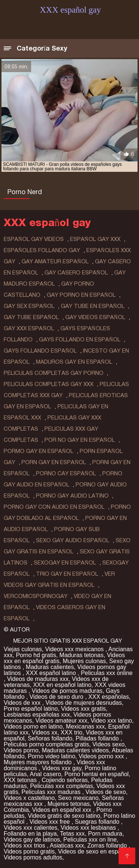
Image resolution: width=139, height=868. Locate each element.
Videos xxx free (50, 822)
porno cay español (66, 473)
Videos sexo (108, 744)
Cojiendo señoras (65, 780)
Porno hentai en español (97, 774)
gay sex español (29, 306)
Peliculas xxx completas (62, 786)
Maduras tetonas (81, 655)
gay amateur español (55, 261)
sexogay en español (65, 563)
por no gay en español (80, 440)
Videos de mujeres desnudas (84, 703)
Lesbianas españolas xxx (37, 715)
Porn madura (105, 834)
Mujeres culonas (84, 661)
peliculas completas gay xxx (49, 384)
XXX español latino (52, 673)
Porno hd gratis (36, 655)
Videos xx (45, 732)
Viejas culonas (23, 649)
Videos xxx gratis (84, 709)
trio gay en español (67, 574)
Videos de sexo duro (57, 697)
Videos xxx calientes (31, 828)
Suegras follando (98, 822)
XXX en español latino (62, 685)
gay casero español (76, 273)
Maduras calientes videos (75, 750)
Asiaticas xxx (67, 846)
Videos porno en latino (33, 726)
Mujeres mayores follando (39, 762)
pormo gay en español (39, 451)
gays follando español (40, 351)
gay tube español (31, 317)
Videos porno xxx (102, 756)
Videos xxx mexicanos (75, 649)
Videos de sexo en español (94, 851)
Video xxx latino (111, 721)
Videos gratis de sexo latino (64, 816)
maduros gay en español (74, 362)
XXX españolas (108, 697)
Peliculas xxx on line (90, 840)
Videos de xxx (23, 703)
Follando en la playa (30, 834)
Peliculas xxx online (107, 673)
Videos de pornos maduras (67, 691)
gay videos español (95, 317)
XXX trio (72, 732)
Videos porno (21, 750)
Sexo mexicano (78, 798)
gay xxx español (29, 328)
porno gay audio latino (72, 496)
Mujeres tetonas (69, 804)
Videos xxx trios (25, 846)
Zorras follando (108, 846)
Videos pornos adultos (33, 857)
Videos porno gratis (29, 851)
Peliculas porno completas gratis (46, 744)
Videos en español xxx (62, 810)
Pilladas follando (98, 738)
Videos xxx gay (62, 768)
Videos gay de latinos (32, 840)
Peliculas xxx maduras (52, 792)
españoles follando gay (42, 250)
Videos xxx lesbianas (89, 828)
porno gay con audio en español (54, 507)
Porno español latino (31, 709)
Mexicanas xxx (85, 726)
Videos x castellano (29, 798)
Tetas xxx (72, 834)
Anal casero (45, 774)
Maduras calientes (50, 667)
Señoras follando (50, 738)
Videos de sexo (106, 792)
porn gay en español (54, 462)
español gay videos (34, 239)
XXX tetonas (21, 780)
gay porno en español (81, 295)
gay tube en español (93, 306)
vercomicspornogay (36, 596)
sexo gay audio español (73, 540)
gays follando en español (80, 340)
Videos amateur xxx (61, 721)
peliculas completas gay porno (54, 373)
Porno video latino (52, 756)
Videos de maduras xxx (38, 679)
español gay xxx (95, 239)
